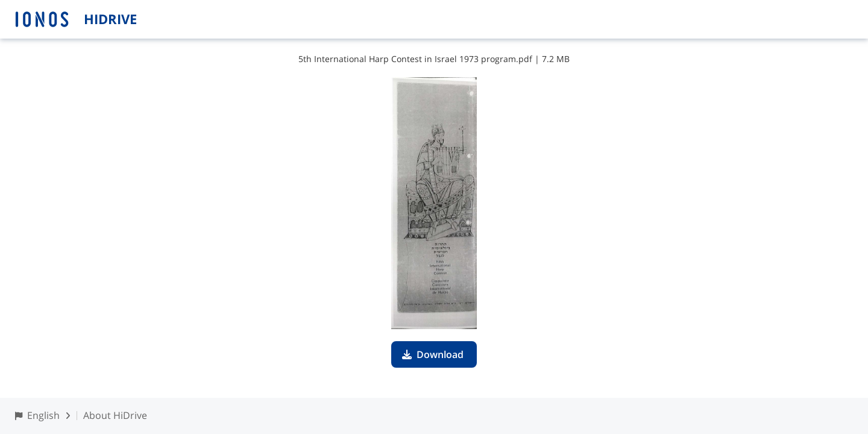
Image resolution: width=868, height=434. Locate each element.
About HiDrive (115, 415)
